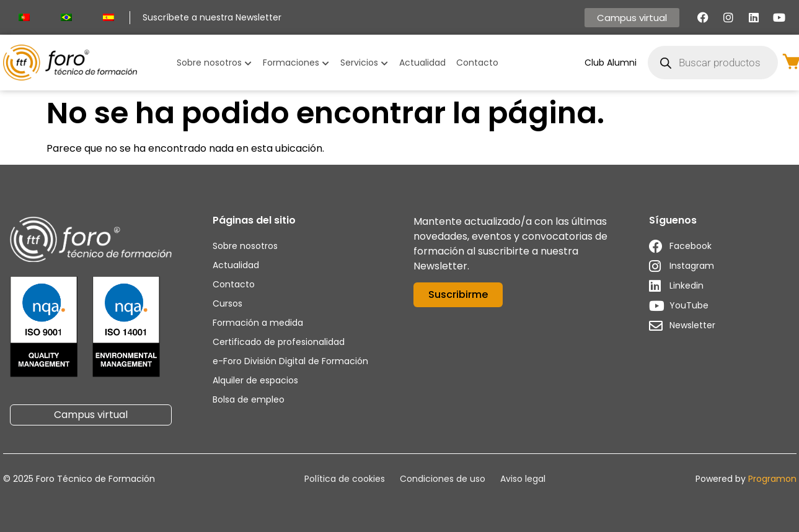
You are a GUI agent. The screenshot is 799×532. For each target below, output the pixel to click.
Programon (772, 479)
